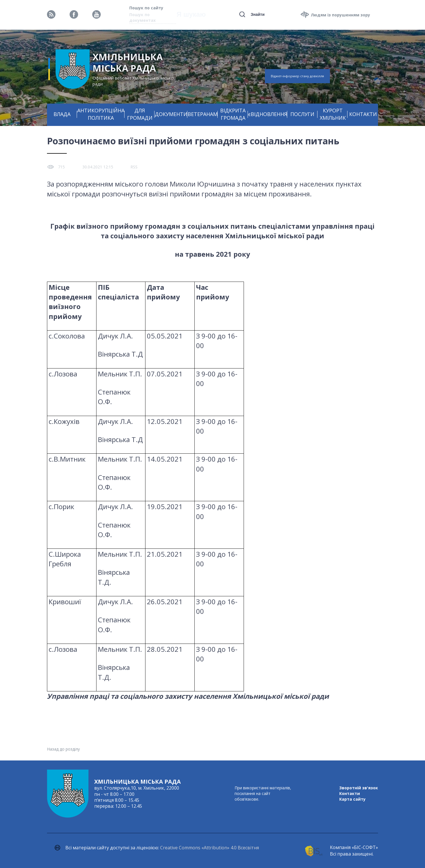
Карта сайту (352, 799)
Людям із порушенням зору (340, 15)
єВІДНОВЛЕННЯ (268, 114)
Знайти (258, 14)
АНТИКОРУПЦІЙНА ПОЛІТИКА (101, 114)
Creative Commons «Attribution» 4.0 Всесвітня (210, 848)
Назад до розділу (63, 749)
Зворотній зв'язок (359, 788)
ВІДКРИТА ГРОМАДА (233, 114)
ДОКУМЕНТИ (171, 114)
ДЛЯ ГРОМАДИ (140, 114)
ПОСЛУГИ (302, 114)
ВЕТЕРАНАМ (203, 114)
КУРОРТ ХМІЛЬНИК (333, 114)
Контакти (350, 793)
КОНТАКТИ (363, 114)
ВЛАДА (62, 114)
